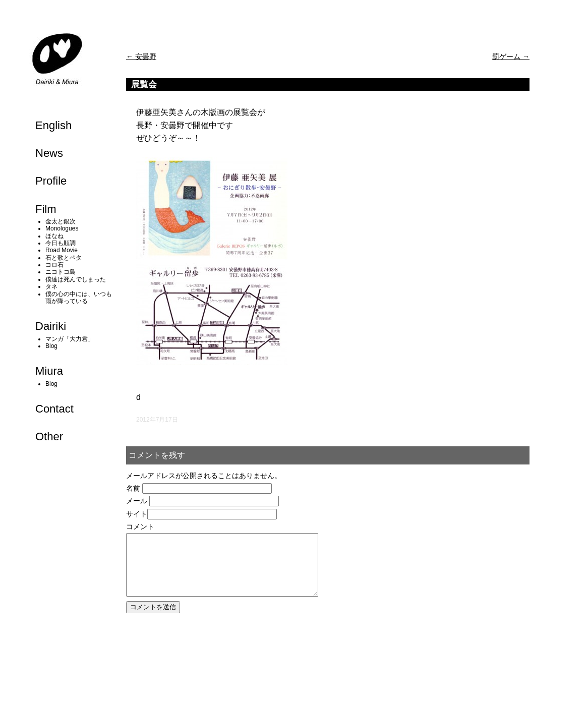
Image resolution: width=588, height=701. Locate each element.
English (53, 125)
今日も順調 (61, 243)
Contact (54, 409)
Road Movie (62, 250)
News (49, 153)
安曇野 (141, 56)
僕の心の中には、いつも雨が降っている (79, 298)
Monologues (62, 228)
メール (137, 501)
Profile (51, 181)
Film (46, 209)
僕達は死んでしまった (76, 279)
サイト (137, 514)
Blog (51, 346)
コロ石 (54, 265)
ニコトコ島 (61, 272)
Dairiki (51, 326)
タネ (51, 286)
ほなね (54, 236)
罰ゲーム (511, 56)
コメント (140, 527)
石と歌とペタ (64, 258)
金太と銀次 (61, 221)
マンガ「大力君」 (70, 339)
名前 (133, 488)
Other (49, 436)
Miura (49, 371)
